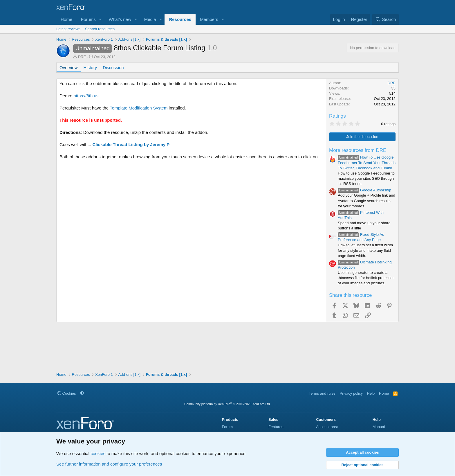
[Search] (386, 19)
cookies (98, 453)
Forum (227, 427)
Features (276, 427)
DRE (82, 57)
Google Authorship (364, 190)
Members (209, 19)
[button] (100, 19)
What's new (120, 19)
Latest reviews (68, 29)
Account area (327, 427)
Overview (69, 68)
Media (150, 19)
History (90, 68)
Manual (379, 427)
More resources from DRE (358, 150)
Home (66, 19)
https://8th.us (86, 96)
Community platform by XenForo (228, 404)
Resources (180, 19)
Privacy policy (351, 393)
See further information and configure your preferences (109, 464)
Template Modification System (139, 108)
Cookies (67, 393)
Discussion (113, 68)
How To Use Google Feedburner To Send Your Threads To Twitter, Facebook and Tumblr (367, 162)
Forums (88, 19)
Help (371, 393)
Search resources (100, 29)
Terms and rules (322, 393)
